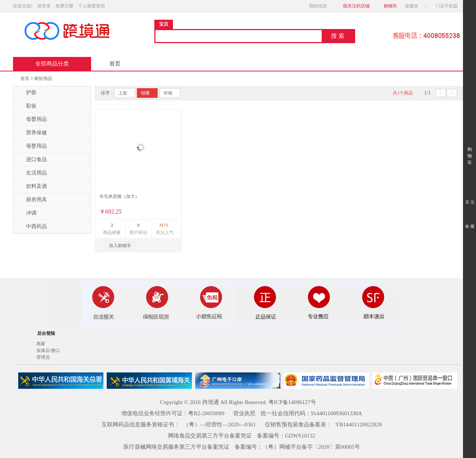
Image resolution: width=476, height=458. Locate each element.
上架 (123, 93)
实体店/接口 (48, 350)
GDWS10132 (300, 436)
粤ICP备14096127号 (292, 402)
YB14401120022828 (359, 425)
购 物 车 (469, 149)
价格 (168, 93)
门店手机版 (449, 6)
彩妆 (27, 106)
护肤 (27, 93)
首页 (115, 64)
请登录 (44, 6)
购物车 (390, 6)
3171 (164, 225)
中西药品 (32, 227)
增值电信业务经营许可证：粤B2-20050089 (173, 413)
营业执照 (244, 413)
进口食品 (32, 160)
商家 (41, 344)
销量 (145, 93)
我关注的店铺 (356, 6)
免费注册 (64, 6)
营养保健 (32, 133)
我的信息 (320, 6)
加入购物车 (120, 246)
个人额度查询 (91, 6)
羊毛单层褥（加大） (119, 196)
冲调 (27, 213)
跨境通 (211, 402)
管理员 (43, 357)
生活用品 (32, 173)
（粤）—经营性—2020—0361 (220, 425)
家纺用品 (43, 79)
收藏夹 (414, 6)
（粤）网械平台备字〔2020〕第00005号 (311, 447)
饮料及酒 (32, 186)
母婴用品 (32, 119)
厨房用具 (32, 200)
